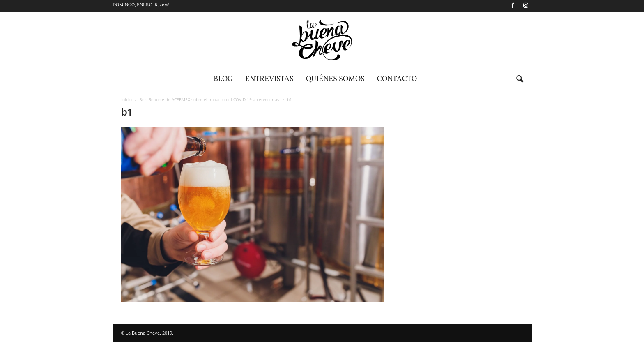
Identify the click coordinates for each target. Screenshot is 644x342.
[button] (520, 79)
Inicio (126, 99)
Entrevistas (269, 79)
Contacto (397, 79)
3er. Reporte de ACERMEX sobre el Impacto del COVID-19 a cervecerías (209, 99)
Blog (223, 79)
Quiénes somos (335, 79)
